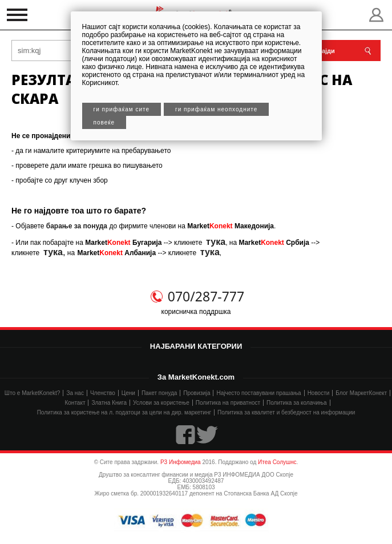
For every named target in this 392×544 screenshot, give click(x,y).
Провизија (197, 393)
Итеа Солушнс (277, 462)
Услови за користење (161, 403)
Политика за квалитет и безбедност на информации (286, 412)
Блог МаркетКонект (361, 393)
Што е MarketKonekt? (33, 393)
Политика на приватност (228, 403)
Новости (319, 393)
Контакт (75, 403)
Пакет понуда (159, 393)
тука (216, 242)
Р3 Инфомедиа (181, 462)
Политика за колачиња (296, 403)
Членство (103, 393)
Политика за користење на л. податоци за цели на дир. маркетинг (124, 412)
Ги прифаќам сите (122, 109)
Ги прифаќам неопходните (216, 109)
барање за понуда (77, 226)
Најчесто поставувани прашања (258, 393)
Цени (128, 393)
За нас (75, 393)
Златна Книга (109, 403)
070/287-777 (206, 296)
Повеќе (104, 122)
